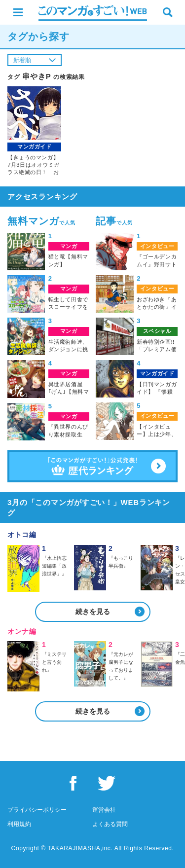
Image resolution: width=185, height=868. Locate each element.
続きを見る (93, 612)
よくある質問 (110, 824)
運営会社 (104, 810)
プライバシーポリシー (37, 810)
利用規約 (19, 824)
